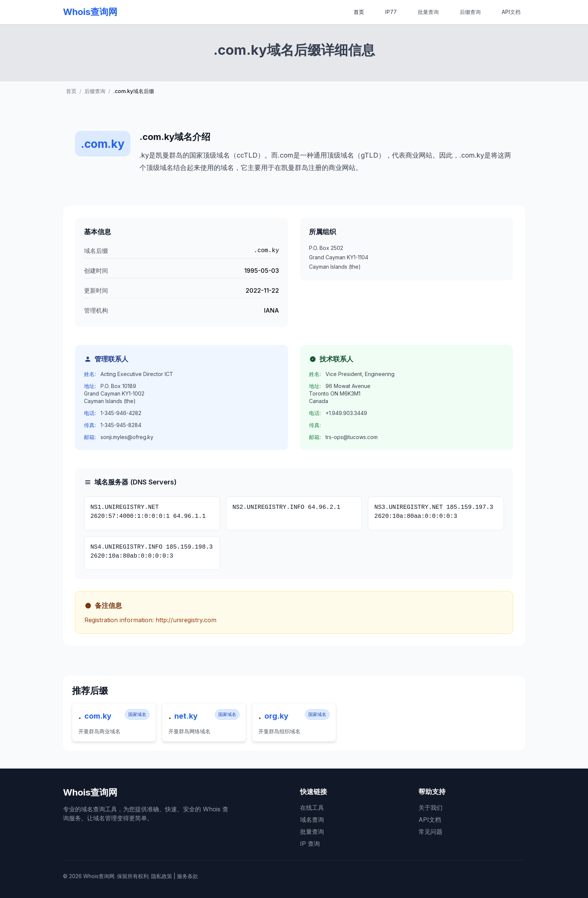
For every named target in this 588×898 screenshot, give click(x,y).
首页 (359, 12)
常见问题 (430, 832)
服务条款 (187, 876)
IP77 (391, 12)
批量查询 (428, 12)
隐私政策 (162, 876)
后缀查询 (470, 12)
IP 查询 (310, 844)
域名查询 (312, 820)
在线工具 (312, 808)
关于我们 (430, 808)
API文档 (511, 12)
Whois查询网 (90, 12)
